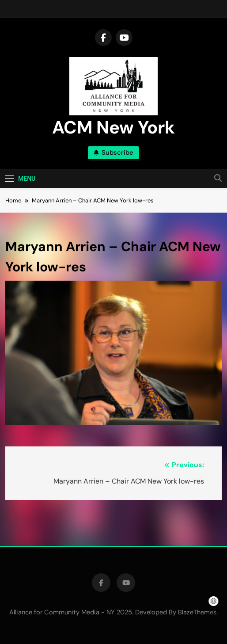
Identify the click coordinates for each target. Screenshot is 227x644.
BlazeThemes (197, 612)
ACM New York (113, 127)
